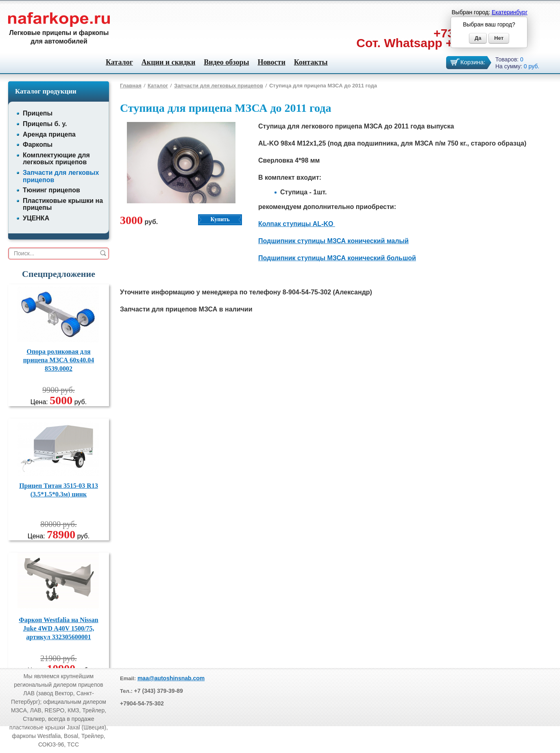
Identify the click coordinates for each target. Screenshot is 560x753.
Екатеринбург (510, 12)
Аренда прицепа (49, 134)
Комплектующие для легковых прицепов (56, 159)
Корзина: (473, 62)
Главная (131, 86)
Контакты (311, 62)
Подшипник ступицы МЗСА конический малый (333, 241)
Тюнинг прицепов (51, 190)
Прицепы (38, 113)
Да (478, 38)
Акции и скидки (168, 62)
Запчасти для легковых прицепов (219, 86)
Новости (271, 62)
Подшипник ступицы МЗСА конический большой (337, 258)
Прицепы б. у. (45, 124)
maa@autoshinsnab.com (171, 678)
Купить (220, 219)
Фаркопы (38, 145)
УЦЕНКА (36, 218)
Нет (499, 38)
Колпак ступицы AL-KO (297, 224)
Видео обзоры (226, 62)
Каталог (119, 62)
